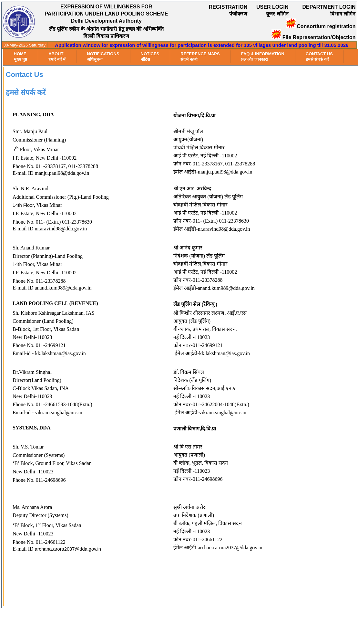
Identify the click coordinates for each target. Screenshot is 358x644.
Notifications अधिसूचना (103, 57)
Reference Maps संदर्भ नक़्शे (200, 57)
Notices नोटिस (150, 57)
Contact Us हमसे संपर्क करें (319, 57)
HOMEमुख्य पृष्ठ (21, 57)
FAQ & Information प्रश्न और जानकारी (263, 57)
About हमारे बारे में (57, 57)
